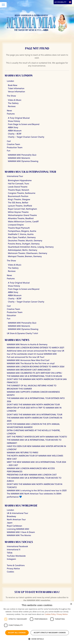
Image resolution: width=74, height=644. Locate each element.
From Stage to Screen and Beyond (24, 124)
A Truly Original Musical (19, 118)
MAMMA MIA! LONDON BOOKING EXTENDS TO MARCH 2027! (36, 348)
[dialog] (37, 623)
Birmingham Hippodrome (20, 180)
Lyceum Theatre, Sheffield (20, 206)
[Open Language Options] (70, 2)
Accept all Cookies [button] (17, 633)
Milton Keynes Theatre (18, 212)
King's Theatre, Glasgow (19, 199)
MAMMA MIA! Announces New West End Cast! (28, 360)
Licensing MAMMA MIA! (18, 529)
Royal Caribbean (14, 526)
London (10, 81)
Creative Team (13, 144)
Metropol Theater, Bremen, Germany (25, 256)
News (9, 111)
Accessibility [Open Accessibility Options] (60, 2)
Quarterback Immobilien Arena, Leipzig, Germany (31, 247)
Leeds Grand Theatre (18, 187)
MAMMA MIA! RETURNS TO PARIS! (23, 453)
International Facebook (17, 546)
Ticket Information (16, 88)
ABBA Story (13, 127)
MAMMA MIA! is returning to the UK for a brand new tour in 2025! (37, 490)
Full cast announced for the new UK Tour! (26, 357)
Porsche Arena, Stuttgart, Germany (24, 244)
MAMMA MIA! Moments (19, 158)
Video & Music (15, 100)
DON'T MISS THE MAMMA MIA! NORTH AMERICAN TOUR (33, 405)
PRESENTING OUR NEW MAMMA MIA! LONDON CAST (32, 475)
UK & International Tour (17, 513)
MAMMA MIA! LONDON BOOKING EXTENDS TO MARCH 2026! (36, 367)
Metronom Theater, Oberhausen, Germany (28, 253)
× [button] (71, 604)
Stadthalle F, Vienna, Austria (21, 234)
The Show (11, 96)
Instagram (11, 559)
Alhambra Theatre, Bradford (21, 218)
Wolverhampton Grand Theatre (22, 215)
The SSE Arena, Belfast (18, 203)
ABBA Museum (15, 131)
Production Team (15, 147)
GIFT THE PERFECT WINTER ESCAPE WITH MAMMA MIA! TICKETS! (37, 437)
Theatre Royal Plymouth (19, 228)
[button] (37, 639)
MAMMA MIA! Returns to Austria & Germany (27, 344)
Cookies (10, 572)
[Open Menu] (3, 5)
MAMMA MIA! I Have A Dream (21, 532)
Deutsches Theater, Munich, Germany (25, 241)
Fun (9, 151)
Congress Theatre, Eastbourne (22, 193)
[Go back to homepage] (37, 22)
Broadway (11, 516)
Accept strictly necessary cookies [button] (50, 633)
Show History (14, 121)
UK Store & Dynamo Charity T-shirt (22, 333)
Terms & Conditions (16, 565)
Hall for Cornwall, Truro (18, 184)
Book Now (13, 85)
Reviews (12, 106)
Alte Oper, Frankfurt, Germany (22, 237)
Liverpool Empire (16, 225)
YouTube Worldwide (16, 556)
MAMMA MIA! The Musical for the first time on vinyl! (31, 363)
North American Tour (16, 519)
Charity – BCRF (15, 134)
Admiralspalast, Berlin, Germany (23, 250)
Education (11, 315)
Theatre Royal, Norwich (19, 190)
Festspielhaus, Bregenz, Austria (22, 231)
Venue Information (16, 92)
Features (11, 114)
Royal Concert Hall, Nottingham (22, 209)
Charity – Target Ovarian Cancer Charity (26, 137)
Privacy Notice (13, 569)
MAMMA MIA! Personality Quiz (22, 155)
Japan (10, 523)
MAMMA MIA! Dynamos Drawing (23, 161)
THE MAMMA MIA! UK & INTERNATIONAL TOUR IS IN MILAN (34, 376)
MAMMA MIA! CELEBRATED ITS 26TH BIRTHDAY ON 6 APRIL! (34, 373)
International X (14, 550)
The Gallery (13, 103)
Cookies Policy (50, 614)
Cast (9, 141)
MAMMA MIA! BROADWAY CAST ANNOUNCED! (29, 370)
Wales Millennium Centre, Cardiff (23, 222)
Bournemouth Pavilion (18, 196)
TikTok (10, 553)
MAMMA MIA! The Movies (19, 535)
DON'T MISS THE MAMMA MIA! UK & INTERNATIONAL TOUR (35, 415)
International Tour (15, 176)
